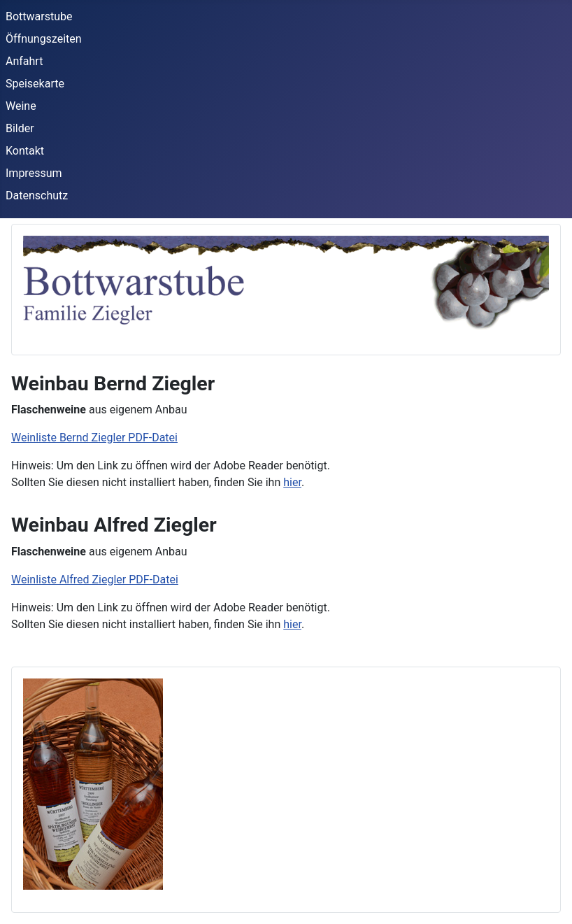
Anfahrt (24, 61)
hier (292, 482)
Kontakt (25, 151)
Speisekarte (35, 84)
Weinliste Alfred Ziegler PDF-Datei (95, 580)
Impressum (34, 173)
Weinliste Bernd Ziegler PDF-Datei (94, 438)
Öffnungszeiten (44, 39)
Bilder (20, 128)
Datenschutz (37, 196)
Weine (21, 106)
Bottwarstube (39, 16)
